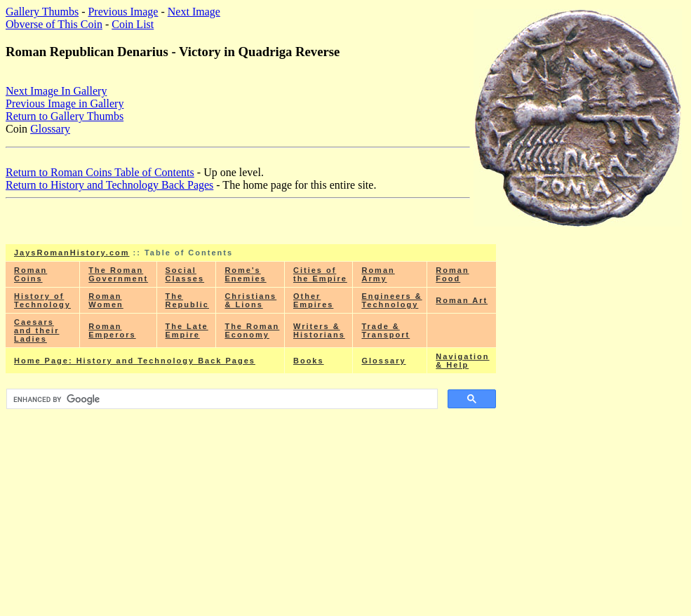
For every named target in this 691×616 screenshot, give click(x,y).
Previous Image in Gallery (65, 103)
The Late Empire (187, 330)
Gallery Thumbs (42, 12)
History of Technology (42, 300)
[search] (221, 399)
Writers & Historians (319, 330)
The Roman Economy (252, 330)
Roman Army (378, 274)
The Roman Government (118, 274)
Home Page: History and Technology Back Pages (135, 361)
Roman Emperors (112, 330)
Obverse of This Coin (54, 24)
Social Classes (185, 274)
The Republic (187, 300)
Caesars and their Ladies (36, 330)
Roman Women (106, 300)
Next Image (194, 12)
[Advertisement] (251, 511)
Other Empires (313, 300)
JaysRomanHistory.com (72, 253)
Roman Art (462, 300)
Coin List (133, 24)
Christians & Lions (250, 300)
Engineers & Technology (391, 300)
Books (309, 361)
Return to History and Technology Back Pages (109, 185)
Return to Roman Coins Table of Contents (100, 172)
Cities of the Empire (320, 274)
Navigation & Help (462, 361)
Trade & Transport (385, 330)
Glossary (50, 129)
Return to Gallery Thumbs (65, 116)
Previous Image (123, 12)
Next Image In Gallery (56, 91)
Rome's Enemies (245, 274)
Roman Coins (31, 274)
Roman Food (452, 274)
